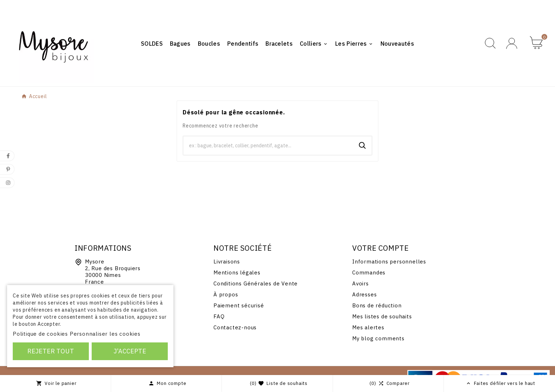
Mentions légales (237, 272)
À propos (226, 294)
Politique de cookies (40, 334)
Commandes (369, 272)
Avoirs (361, 283)
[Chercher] (268, 146)
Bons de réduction (377, 305)
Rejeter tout (51, 351)
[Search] (362, 146)
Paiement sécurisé (239, 305)
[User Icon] (513, 43)
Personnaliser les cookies (105, 334)
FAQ (219, 316)
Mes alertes (368, 327)
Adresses (364, 294)
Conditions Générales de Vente (256, 283)
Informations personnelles (389, 262)
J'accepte (130, 351)
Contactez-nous (235, 327)
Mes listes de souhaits (382, 316)
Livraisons (227, 262)
